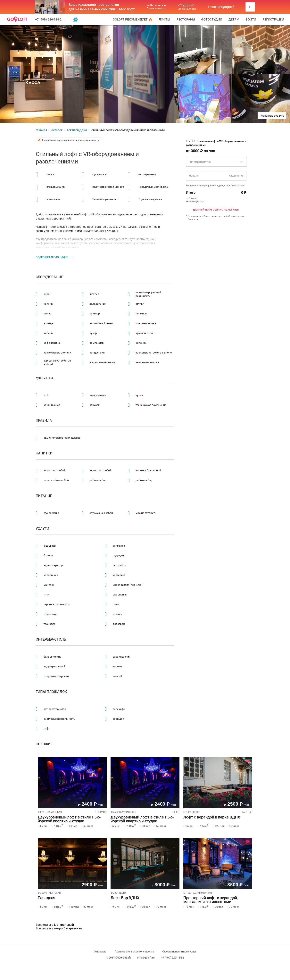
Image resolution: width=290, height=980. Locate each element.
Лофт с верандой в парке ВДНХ (212, 817)
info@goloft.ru (146, 958)
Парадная (47, 898)
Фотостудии (212, 19)
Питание (44, 496)
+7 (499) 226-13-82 (48, 19)
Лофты (164, 19)
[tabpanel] (72, 783)
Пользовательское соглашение (134, 951)
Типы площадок (51, 692)
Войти (251, 19)
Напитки (44, 453)
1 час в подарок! (221, 7)
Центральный (64, 925)
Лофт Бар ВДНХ (125, 898)
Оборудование (49, 277)
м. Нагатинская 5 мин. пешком (157, 7)
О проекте (100, 951)
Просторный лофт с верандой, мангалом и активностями (211, 900)
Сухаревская (73, 928)
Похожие (44, 744)
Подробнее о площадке (52, 257)
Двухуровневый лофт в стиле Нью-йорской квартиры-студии (69, 819)
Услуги (42, 529)
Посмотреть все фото (272, 116)
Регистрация (273, 19)
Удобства (45, 378)
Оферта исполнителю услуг (179, 951)
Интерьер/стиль (51, 639)
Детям (234, 19)
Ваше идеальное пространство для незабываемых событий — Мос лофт (102, 7)
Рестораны (186, 19)
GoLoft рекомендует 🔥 (133, 19)
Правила (44, 420)
